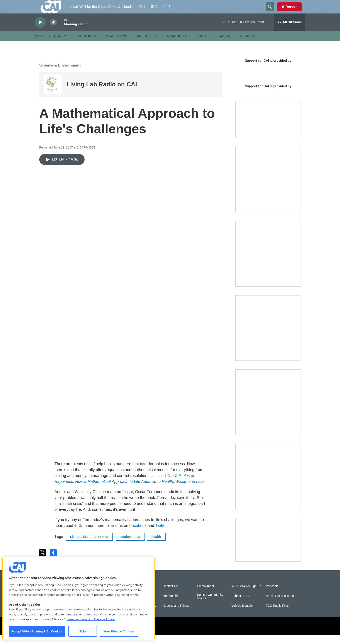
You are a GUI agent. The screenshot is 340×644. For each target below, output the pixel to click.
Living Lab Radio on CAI (102, 94)
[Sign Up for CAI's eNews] (268, 263)
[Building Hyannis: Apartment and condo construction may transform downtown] (268, 549)
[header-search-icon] (272, 12)
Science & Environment (60, 75)
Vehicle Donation (243, 615)
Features (87, 45)
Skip (83, 631)
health (156, 546)
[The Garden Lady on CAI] (268, 189)
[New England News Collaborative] (268, 486)
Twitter (161, 535)
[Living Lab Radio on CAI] (53, 94)
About (202, 45)
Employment (206, 595)
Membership (171, 605)
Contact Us (170, 595)
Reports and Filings (176, 615)
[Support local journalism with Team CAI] (268, 129)
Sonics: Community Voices (210, 606)
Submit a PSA (241, 605)
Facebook (138, 535)
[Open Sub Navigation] (72, 45)
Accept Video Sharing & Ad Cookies (37, 631)
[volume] (53, 32)
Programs (59, 45)
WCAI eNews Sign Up (246, 595)
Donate (294, 11)
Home (40, 45)
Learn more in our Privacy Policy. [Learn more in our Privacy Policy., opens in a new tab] (91, 619)
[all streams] (290, 32)
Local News (116, 45)
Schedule (227, 45)
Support (145, 45)
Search (247, 45)
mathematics (130, 546)
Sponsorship (175, 45)
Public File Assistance (281, 605)
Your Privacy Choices (119, 631)
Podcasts (272, 595)
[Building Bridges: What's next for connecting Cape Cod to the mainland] (268, 412)
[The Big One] (268, 337)
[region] (78, 599)
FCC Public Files (277, 615)
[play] (40, 32)
